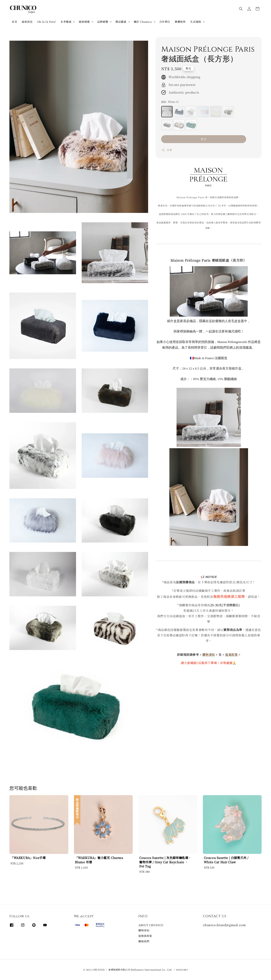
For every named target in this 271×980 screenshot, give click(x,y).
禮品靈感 (121, 22)
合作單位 (165, 22)
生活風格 (196, 22)
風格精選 (84, 22)
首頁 (14, 22)
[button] (241, 9)
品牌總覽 (103, 22)
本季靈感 (66, 22)
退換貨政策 (145, 936)
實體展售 (180, 22)
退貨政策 (231, 655)
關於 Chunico (143, 22)
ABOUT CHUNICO (151, 925)
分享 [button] (167, 150)
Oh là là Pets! (47, 22)
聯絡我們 (144, 941)
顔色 (170, 102)
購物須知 (144, 930)
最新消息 (27, 22)
